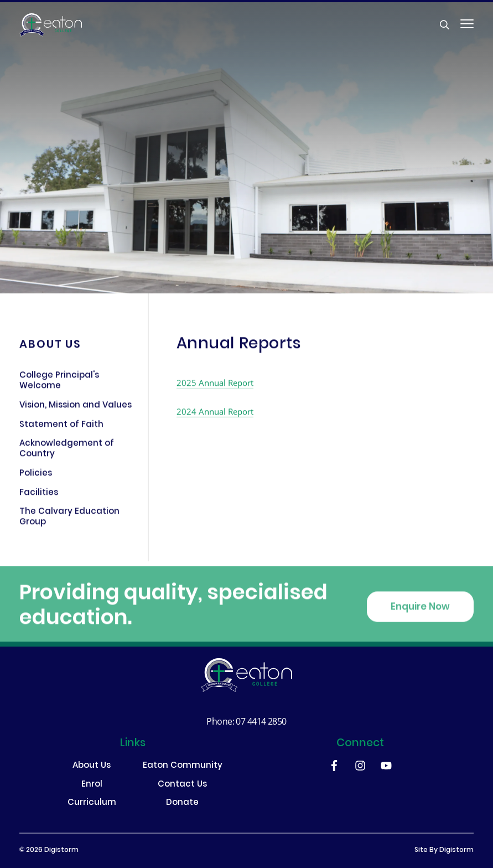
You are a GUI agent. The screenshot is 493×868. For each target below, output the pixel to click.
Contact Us (182, 785)
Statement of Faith (61, 427)
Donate (182, 804)
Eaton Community (183, 766)
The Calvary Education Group (69, 520)
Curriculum (92, 804)
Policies (36, 476)
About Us (92, 766)
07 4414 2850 (261, 721)
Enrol (92, 785)
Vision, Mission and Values (76, 408)
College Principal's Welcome (59, 383)
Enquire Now (420, 613)
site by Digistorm (444, 850)
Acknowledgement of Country (67, 451)
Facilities (39, 495)
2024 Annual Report (215, 413)
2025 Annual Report (215, 384)
